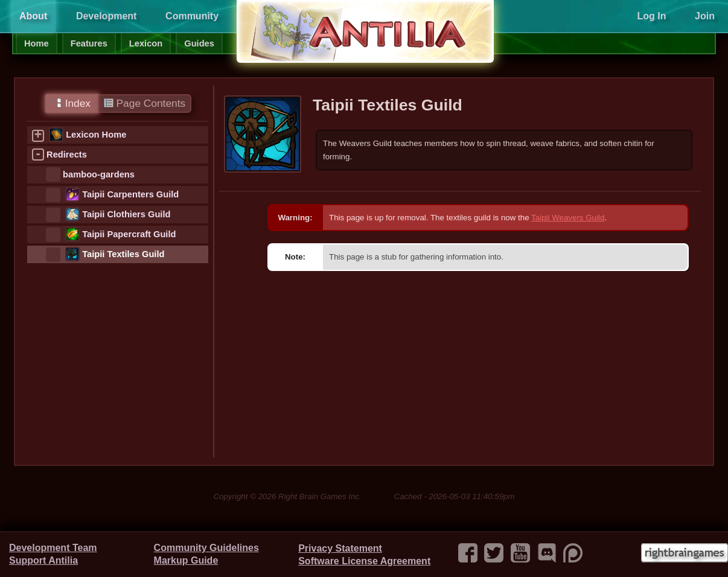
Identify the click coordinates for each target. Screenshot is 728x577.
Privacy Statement (340, 548)
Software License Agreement (364, 561)
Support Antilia (43, 560)
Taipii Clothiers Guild (126, 214)
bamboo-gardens (99, 174)
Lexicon (146, 43)
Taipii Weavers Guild (568, 218)
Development (106, 16)
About (33, 16)
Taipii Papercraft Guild (129, 234)
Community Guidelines (206, 548)
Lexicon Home (96, 135)
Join (705, 16)
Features (89, 43)
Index (72, 103)
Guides (199, 43)
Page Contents (145, 103)
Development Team (53, 548)
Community (192, 16)
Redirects (67, 155)
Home (37, 43)
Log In (651, 16)
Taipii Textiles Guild (123, 254)
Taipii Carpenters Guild (130, 194)
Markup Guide (186, 560)
